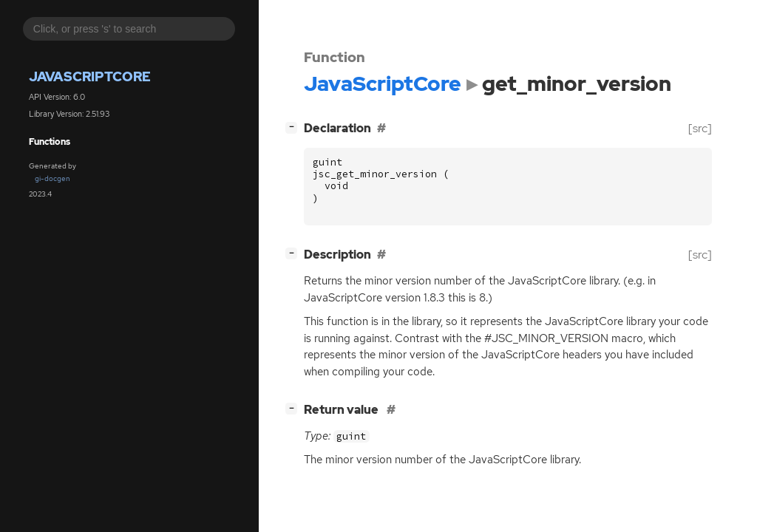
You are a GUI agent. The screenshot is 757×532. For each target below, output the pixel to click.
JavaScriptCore (90, 76)
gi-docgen (52, 178)
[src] (700, 128)
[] (294, 127)
